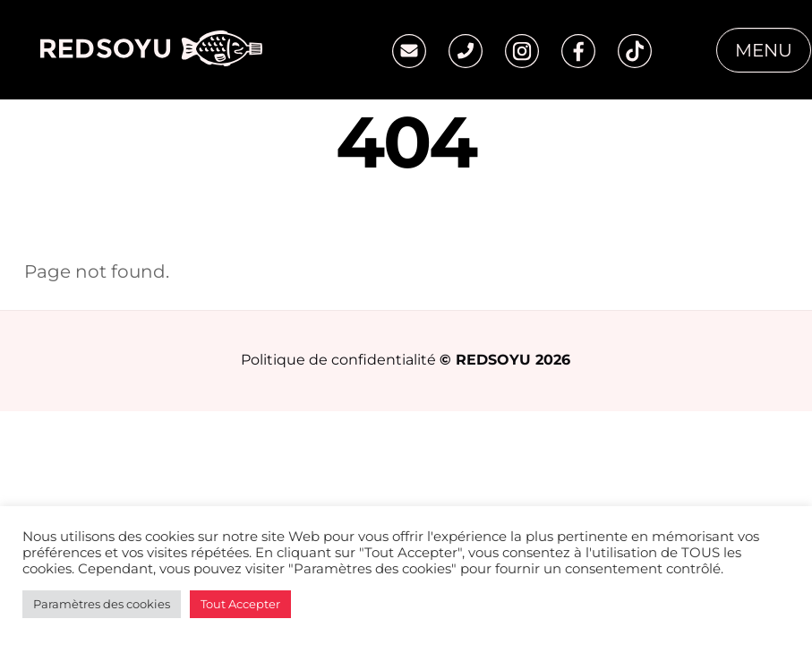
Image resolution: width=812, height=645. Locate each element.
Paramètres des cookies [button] (102, 604)
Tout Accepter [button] (240, 604)
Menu (764, 50)
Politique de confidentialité (338, 359)
